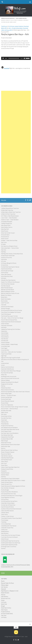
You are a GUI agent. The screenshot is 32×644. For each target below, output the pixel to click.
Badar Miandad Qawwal (7, 288)
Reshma (3, 448)
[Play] (3, 58)
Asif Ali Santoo (5, 273)
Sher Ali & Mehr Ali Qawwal (8, 488)
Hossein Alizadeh (5, 343)
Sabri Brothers (5, 597)
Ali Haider (3, 244)
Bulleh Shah (4, 604)
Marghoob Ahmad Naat (7, 384)
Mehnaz (3, 386)
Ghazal (3, 600)
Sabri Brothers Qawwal (7, 456)
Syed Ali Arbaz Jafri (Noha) (7, 507)
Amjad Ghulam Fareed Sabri (8, 256)
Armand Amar (5, 265)
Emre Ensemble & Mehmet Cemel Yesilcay (12, 310)
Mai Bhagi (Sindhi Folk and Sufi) (9, 377)
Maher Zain (4, 375)
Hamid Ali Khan (5, 335)
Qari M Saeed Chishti (6, 431)
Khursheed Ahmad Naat (7, 373)
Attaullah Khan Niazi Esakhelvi (8, 280)
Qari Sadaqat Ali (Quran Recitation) (9, 428)
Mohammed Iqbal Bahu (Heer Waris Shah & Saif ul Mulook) (15, 392)
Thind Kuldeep (5, 520)
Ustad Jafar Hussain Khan (7, 528)
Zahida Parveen (5, 539)
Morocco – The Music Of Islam (9, 395)
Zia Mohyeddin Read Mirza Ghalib (9, 545)
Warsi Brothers (5, 533)
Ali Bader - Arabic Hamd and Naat (9, 241)
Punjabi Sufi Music (6, 612)
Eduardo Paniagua (6, 309)
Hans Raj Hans (5, 339)
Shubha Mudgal (5, 490)
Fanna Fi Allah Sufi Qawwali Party (9, 320)
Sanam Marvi (4, 465)
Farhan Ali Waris (5, 324)
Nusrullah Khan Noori (6, 418)
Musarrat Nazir (5, 403)
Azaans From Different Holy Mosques (10, 282)
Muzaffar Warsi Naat (6, 411)
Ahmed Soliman (5, 237)
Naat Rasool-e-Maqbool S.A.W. (10, 591)
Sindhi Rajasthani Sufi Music (8, 497)
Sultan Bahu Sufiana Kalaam (8, 503)
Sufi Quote (4, 602)
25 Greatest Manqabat (7, 222)
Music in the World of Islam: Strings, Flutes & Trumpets (15, 407)
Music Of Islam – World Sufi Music (9, 409)
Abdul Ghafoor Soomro (7, 227)
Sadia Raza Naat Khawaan (7, 458)
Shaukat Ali (4, 471)
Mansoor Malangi (5, 380)
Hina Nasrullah (5, 341)
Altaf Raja (3, 252)
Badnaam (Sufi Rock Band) (8, 290)
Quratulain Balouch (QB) (7, 439)
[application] (16, 58)
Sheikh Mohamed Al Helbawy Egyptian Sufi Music (13, 486)
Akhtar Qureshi (5, 239)
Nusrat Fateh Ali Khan (6, 416)
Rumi (3, 581)
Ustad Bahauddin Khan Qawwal (9, 526)
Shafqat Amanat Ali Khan (7, 469)
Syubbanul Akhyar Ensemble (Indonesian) (11, 509)
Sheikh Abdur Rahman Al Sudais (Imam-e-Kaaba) (13, 480)
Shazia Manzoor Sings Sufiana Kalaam (10, 479)
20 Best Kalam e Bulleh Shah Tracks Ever (11, 212)
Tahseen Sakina (5, 513)
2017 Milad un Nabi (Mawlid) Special (10, 216)
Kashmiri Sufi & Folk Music (8, 367)
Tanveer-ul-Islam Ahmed (7, 516)
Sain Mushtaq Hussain (7, 460)
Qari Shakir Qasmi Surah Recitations (10, 433)
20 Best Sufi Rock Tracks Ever (8, 214)
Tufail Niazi (4, 522)
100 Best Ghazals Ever (7, 224)
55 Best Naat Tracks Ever (7, 210)
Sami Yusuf (4, 463)
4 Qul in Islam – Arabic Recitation (9, 218)
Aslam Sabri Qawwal (6, 275)
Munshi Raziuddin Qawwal (8, 401)
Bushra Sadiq (4, 301)
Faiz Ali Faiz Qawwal (6, 314)
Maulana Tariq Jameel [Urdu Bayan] (10, 382)
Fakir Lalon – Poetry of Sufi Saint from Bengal (12, 318)
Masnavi (3, 595)
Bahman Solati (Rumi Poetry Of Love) (10, 293)
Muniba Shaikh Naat (6, 399)
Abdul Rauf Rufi (5, 229)
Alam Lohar (4, 242)
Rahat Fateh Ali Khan (6, 443)
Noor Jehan (4, 414)
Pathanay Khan (5, 422)
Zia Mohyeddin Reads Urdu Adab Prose (11, 543)
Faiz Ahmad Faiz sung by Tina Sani (9, 316)
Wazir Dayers (4, 610)
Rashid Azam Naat (6, 446)
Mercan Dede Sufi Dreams (8, 390)
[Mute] (24, 58)
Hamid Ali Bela (5, 333)
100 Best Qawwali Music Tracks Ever (10, 208)
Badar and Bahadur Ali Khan (8, 292)
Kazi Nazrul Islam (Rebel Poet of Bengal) (11, 371)
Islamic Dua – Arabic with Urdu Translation (11, 352)
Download (7, 68)
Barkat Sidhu (4, 297)
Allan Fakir (4, 250)
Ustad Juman (4, 530)
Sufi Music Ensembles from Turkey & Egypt (12, 496)
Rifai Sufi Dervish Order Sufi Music (9, 450)
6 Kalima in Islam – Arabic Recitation (10, 220)
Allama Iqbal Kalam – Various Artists (10, 248)
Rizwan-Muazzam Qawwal (8, 452)
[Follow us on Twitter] (30, 200)
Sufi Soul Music (5, 499)
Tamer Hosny (4, 514)
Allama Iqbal (5, 585)
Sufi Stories (4, 587)
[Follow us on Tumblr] (28, 200)
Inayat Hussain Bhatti (6, 354)
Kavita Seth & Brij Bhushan (8, 369)
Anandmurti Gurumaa (6, 258)
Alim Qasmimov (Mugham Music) (9, 246)
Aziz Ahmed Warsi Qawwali (8, 284)
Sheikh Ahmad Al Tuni (6, 484)
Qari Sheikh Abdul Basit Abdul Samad (10, 429)
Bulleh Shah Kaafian (6, 299)
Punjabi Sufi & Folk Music (7, 426)
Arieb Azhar (4, 259)
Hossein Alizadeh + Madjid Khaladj (9, 344)
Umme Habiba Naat (6, 524)
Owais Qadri (4, 420)
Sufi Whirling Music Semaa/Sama (9, 501)
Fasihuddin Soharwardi (7, 326)
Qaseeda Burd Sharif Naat (7, 437)
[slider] (14, 58)
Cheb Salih (4, 305)
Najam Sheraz (5, 412)
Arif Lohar (4, 261)
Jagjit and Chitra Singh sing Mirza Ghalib (11, 358)
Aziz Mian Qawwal (6, 286)
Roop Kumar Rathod (6, 454)
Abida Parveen (5, 231)
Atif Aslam (4, 278)
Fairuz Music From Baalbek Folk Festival (11, 312)
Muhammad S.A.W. (6, 598)
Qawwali (4, 589)
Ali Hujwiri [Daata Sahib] (7, 614)
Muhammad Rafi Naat (6, 397)
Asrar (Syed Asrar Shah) (7, 276)
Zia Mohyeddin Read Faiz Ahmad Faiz (10, 541)
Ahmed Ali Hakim (5, 235)
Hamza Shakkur (5, 337)
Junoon (3, 365)
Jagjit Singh (4, 356)
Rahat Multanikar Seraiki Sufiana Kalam (11, 445)
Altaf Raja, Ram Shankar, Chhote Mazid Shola (12, 254)
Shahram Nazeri (5, 475)
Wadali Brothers (5, 531)
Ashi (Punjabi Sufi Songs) (7, 271)
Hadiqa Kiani (4, 331)
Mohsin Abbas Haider (6, 394)
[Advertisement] (16, 142)
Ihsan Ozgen (4, 348)
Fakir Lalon (4, 616)
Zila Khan (3, 549)
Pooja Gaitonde (5, 424)
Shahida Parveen (5, 473)
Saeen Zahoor (5, 462)
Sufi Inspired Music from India (8, 494)
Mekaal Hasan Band (6, 388)
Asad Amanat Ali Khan (6, 269)
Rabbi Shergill (4, 441)
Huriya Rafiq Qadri (6, 346)
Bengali (3, 606)
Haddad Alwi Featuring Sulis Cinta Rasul (11, 329)
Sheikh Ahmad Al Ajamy (7, 482)
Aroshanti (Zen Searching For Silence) (10, 267)
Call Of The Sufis (5, 303)
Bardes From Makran (6, 295)
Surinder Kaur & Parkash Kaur (8, 505)
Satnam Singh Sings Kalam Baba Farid (10, 467)
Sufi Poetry (4, 617)
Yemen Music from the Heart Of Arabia (11, 535)
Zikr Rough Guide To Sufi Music (9, 547)
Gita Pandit (4, 327)
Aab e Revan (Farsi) (6, 225)
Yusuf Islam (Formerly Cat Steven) (9, 537)
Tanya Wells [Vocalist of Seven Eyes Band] (11, 518)
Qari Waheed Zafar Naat (7, 435)
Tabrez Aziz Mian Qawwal (7, 511)
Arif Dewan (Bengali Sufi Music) (9, 263)
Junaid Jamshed (5, 363)
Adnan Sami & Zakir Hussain (8, 233)
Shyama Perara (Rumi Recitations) (9, 492)
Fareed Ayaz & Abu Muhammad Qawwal (11, 322)
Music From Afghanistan (7, 405)
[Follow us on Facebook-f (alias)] (26, 200)
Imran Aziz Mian (5, 350)
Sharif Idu (3, 477)
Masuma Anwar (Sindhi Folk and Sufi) (10, 378)
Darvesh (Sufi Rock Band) (7, 307)
